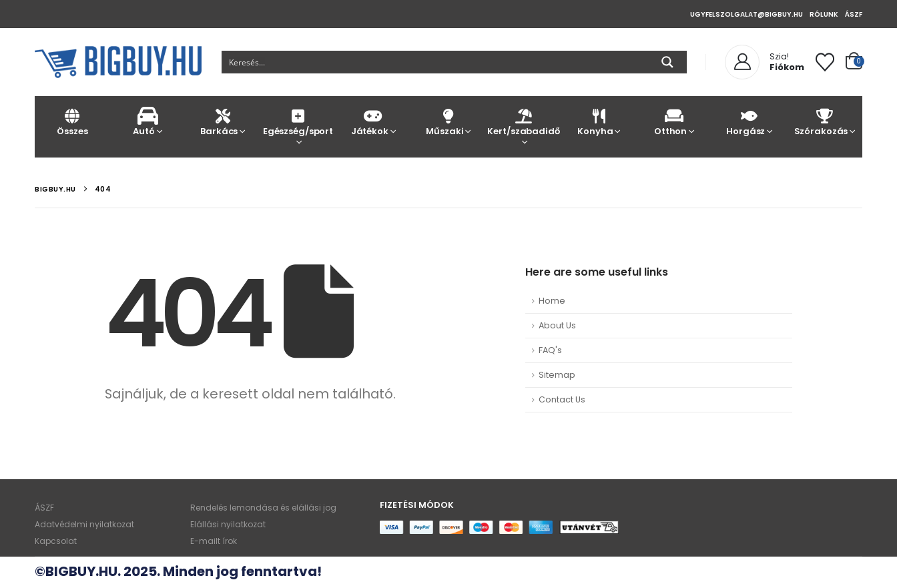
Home (552, 301)
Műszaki (449, 122)
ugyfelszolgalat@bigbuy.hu (746, 14)
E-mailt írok (214, 541)
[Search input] (435, 62)
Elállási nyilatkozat (228, 524)
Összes (72, 122)
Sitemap (557, 375)
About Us (557, 325)
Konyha (599, 122)
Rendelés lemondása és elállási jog (263, 508)
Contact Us (562, 399)
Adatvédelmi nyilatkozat (84, 524)
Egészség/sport (298, 122)
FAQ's (550, 350)
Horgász (749, 122)
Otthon (674, 122)
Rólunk (824, 14)
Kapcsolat (56, 541)
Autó (148, 122)
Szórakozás (825, 122)
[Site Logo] (118, 62)
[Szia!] (765, 62)
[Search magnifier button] (667, 62)
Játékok (373, 122)
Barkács (223, 122)
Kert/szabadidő (524, 122)
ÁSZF (854, 14)
